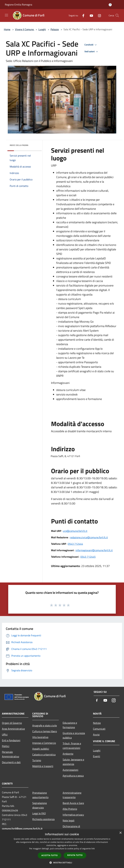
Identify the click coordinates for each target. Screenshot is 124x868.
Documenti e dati (11, 762)
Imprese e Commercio (44, 743)
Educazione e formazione (70, 725)
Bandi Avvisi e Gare (73, 803)
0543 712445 (88, 557)
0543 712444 (75, 544)
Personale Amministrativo (10, 754)
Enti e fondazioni (11, 740)
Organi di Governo (12, 723)
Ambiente (68, 754)
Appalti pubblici (41, 749)
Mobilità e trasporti (43, 766)
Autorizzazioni (70, 770)
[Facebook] (82, 15)
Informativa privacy (73, 815)
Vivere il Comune (25, 29)
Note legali (69, 820)
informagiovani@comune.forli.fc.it (94, 550)
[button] (62, 863)
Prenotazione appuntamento (40, 795)
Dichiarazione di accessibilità (71, 829)
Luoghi (42, 29)
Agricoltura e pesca (73, 776)
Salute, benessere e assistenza (73, 762)
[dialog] (62, 849)
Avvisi (96, 735)
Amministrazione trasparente (72, 795)
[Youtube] (90, 15)
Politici (6, 746)
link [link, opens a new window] (93, 849)
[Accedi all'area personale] (110, 5)
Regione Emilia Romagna (18, 5)
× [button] (120, 833)
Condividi (91, 45)
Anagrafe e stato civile (45, 725)
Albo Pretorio (70, 809)
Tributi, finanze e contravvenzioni (72, 746)
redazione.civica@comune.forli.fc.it (89, 537)
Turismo (37, 760)
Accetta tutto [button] (50, 855)
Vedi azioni (92, 52)
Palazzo (55, 29)
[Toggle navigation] (6, 15)
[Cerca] (117, 15)
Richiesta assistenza (43, 819)
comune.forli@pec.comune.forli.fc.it (22, 829)
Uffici (5, 735)
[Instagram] (98, 15)
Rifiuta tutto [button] (75, 855)
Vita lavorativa (40, 737)
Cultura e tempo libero (45, 731)
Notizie (97, 723)
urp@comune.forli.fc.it (75, 531)
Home (7, 29)
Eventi (97, 756)
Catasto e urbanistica (44, 755)
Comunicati (99, 729)
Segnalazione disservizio (40, 805)
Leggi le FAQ (39, 813)
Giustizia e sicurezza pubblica (74, 735)
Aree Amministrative (13, 729)
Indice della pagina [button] (19, 145)
